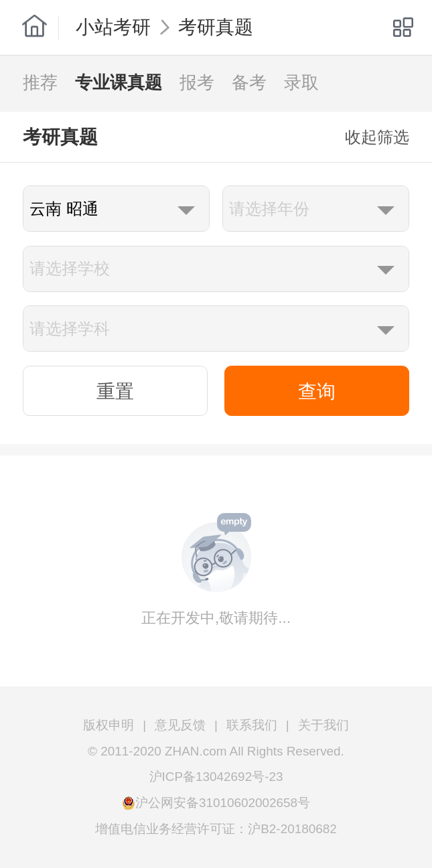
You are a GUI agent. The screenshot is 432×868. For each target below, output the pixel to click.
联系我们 (252, 725)
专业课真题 (119, 82)
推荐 (40, 82)
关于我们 (323, 725)
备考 (249, 82)
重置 (115, 391)
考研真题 (216, 27)
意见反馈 (180, 725)
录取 (301, 82)
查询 (317, 391)
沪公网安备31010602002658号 (223, 803)
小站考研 (113, 27)
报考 (197, 82)
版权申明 (109, 725)
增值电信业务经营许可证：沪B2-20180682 (216, 829)
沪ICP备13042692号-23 (216, 777)
